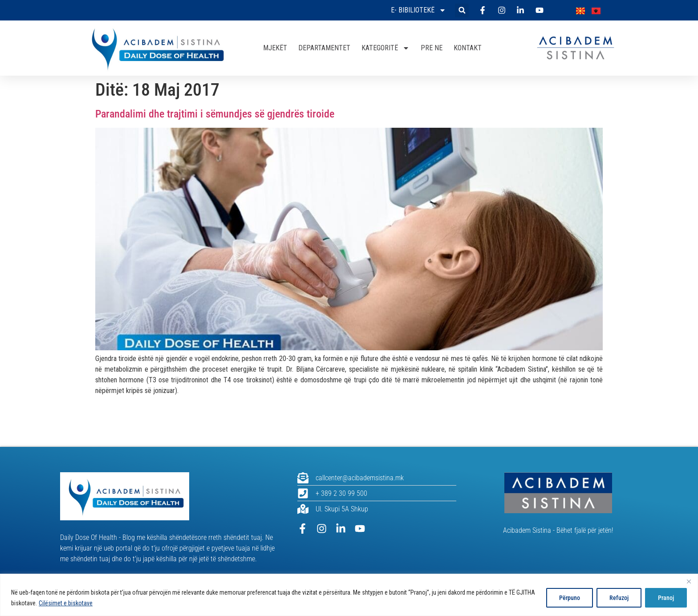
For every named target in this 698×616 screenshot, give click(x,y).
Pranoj (666, 598)
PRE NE (432, 48)
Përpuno (570, 598)
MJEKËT (275, 48)
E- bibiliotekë (418, 10)
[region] (349, 595)
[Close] (689, 581)
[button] (462, 10)
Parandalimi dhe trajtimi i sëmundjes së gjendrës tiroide (215, 114)
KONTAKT (468, 48)
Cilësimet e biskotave (66, 603)
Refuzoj (619, 598)
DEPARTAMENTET (324, 48)
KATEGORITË (386, 48)
